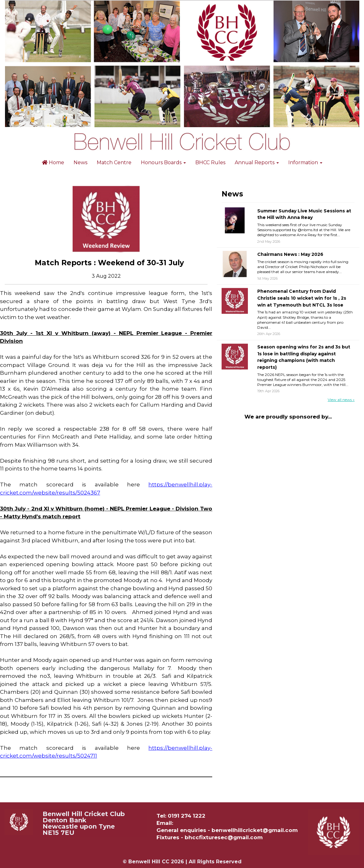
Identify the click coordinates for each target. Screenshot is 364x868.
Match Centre (114, 162)
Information (305, 162)
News (80, 162)
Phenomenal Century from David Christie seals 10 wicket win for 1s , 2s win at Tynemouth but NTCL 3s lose (302, 298)
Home (53, 162)
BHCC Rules (210, 162)
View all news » (341, 400)
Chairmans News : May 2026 (290, 254)
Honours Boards (163, 162)
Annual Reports (257, 162)
